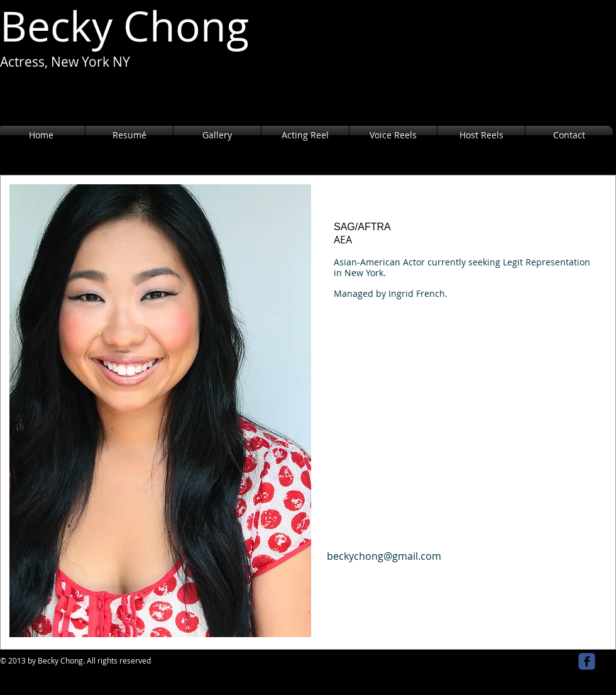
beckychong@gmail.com (384, 556)
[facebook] (587, 661)
